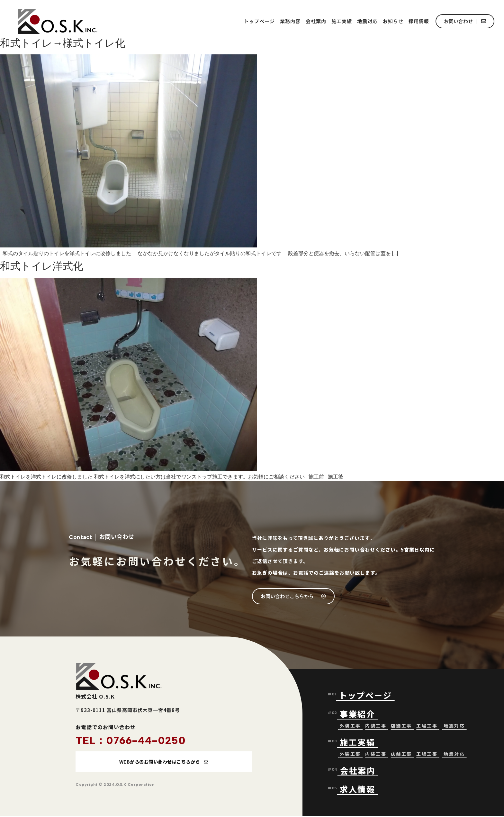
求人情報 (357, 790)
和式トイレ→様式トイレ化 (63, 43)
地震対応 (367, 21)
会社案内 (316, 21)
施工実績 (342, 21)
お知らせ (393, 21)
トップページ (259, 21)
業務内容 (290, 21)
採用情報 (419, 21)
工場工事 (427, 726)
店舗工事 (401, 726)
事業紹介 (359, 714)
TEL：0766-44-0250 (131, 740)
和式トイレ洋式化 (42, 266)
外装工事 (350, 726)
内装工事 (376, 726)
